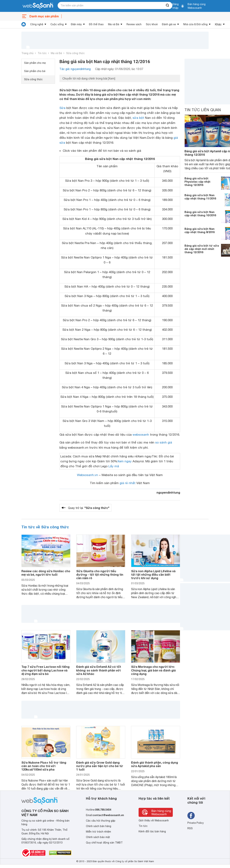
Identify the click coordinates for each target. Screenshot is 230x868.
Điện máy (76, 24)
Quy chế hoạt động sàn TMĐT (104, 843)
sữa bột (138, 118)
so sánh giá (164, 442)
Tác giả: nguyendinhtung (75, 69)
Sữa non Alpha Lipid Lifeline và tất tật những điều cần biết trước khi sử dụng (153, 574)
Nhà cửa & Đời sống (195, 24)
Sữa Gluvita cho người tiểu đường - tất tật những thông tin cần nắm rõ (100, 574)
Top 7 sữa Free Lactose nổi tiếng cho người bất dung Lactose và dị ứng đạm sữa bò (45, 670)
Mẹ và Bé (114, 24)
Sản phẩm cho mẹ (35, 63)
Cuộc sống (57, 24)
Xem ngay (125, 461)
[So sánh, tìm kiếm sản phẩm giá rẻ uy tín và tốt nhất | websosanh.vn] (38, 6)
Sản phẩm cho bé (35, 71)
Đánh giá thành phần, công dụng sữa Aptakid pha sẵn (154, 764)
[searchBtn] (168, 5)
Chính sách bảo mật (98, 837)
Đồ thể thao (96, 24)
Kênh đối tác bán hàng (152, 831)
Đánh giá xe (169, 24)
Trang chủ (27, 53)
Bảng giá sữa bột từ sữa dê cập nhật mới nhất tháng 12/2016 (202, 249)
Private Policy (196, 823)
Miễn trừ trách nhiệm (98, 832)
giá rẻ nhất (128, 483)
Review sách (134, 24)
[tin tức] (24, 24)
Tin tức (42, 53)
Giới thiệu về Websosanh (154, 820)
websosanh (141, 435)
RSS (190, 828)
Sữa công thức (75, 53)
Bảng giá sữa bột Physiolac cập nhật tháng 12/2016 (197, 182)
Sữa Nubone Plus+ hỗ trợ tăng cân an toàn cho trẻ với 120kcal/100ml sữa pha (44, 766)
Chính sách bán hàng (99, 826)
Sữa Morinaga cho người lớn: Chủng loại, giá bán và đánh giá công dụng (153, 670)
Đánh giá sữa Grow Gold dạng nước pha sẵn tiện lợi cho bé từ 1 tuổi (100, 766)
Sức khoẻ (152, 24)
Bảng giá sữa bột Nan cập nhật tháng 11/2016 (200, 197)
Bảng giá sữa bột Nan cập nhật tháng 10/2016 (200, 214)
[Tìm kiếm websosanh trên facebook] (191, 816)
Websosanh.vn (87, 475)
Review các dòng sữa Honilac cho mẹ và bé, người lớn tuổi (46, 573)
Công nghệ (37, 24)
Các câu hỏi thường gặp (101, 821)
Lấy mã (114, 466)
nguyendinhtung (168, 492)
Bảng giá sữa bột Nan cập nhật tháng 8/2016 (199, 230)
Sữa (62, 108)
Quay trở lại (89, 508)
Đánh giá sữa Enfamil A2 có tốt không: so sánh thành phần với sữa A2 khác (99, 670)
